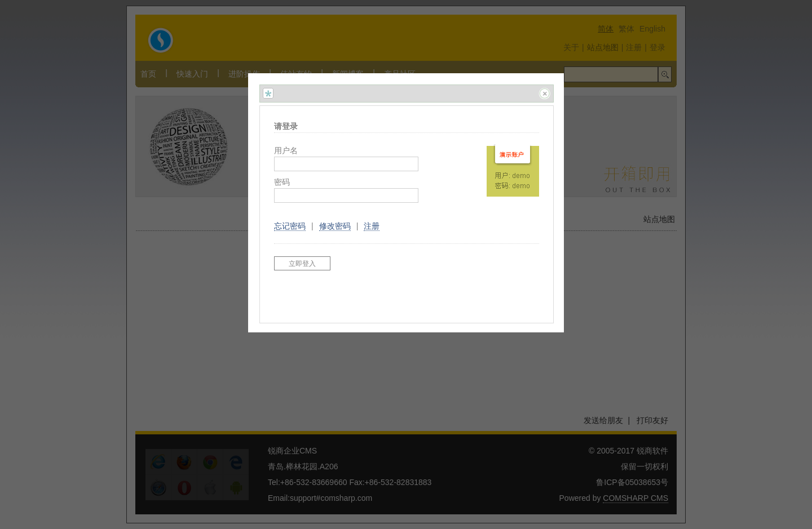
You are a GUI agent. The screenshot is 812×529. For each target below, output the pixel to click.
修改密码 (335, 226)
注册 (372, 226)
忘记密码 (290, 226)
